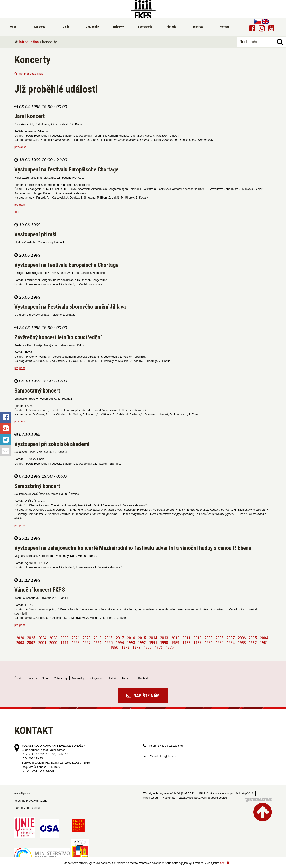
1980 (114, 647)
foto (17, 212)
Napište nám (143, 696)
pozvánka (20, 147)
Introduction (29, 42)
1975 (170, 647)
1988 (186, 643)
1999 (64, 643)
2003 (20, 643)
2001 (42, 643)
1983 (242, 643)
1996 (98, 643)
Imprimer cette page (29, 74)
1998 (76, 643)
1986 (208, 643)
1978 (136, 647)
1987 (197, 643)
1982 (253, 643)
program (20, 205)
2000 (53, 643)
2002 (31, 643)
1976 (159, 647)
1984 (231, 643)
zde (222, 863)
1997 (86, 643)
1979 (125, 647)
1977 (147, 647)
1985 (219, 643)
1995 (109, 643)
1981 (264, 643)
